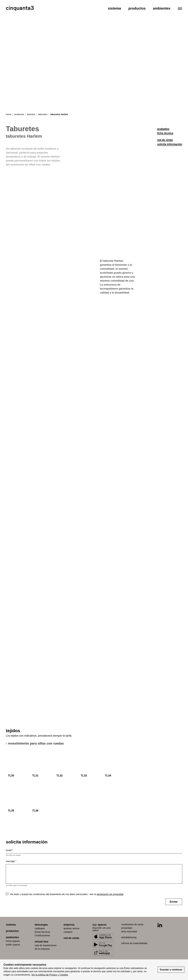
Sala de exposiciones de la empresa (46, 947)
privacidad (127, 928)
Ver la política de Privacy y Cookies (50, 975)
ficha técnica (165, 133)
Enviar (174, 902)
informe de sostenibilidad (134, 943)
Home (9, 114)
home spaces (13, 941)
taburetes (43, 114)
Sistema (114, 8)
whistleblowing (129, 937)
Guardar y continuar (171, 970)
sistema (11, 925)
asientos (31, 114)
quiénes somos (72, 928)
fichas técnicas (42, 932)
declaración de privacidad (110, 894)
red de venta (165, 140)
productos (19, 114)
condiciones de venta (132, 924)
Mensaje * (11, 861)
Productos (137, 8)
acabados (163, 129)
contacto (68, 932)
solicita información (170, 144)
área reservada (129, 932)
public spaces (13, 945)
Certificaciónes (42, 935)
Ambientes (162, 8)
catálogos (40, 928)
